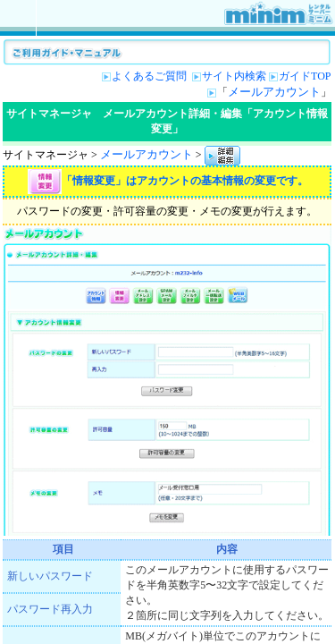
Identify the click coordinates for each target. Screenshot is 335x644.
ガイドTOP (305, 76)
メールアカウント (274, 92)
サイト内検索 (234, 76)
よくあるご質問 (151, 76)
